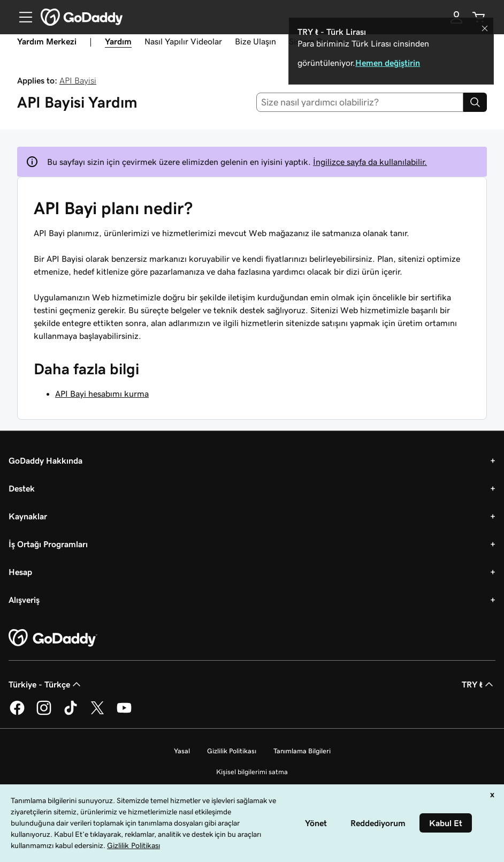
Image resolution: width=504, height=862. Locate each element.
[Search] (475, 102)
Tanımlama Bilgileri (302, 751)
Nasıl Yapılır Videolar (183, 41)
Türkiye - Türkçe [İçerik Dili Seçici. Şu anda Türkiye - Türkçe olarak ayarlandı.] (46, 684)
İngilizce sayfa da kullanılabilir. (370, 162)
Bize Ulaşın (255, 41)
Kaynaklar (28, 516)
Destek (22, 488)
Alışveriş (24, 600)
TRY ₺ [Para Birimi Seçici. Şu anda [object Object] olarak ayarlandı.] (479, 684)
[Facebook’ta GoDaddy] (17, 713)
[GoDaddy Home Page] (53, 638)
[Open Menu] (21, 17)
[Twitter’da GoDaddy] (97, 713)
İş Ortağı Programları (48, 544)
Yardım (118, 41)
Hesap (20, 572)
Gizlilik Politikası (232, 751)
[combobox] (360, 102)
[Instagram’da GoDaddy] (44, 713)
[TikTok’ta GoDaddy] (71, 713)
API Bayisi (78, 80)
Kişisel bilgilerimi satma (252, 772)
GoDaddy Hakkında (45, 460)
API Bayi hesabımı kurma (102, 394)
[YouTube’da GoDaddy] (124, 713)
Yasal (182, 751)
